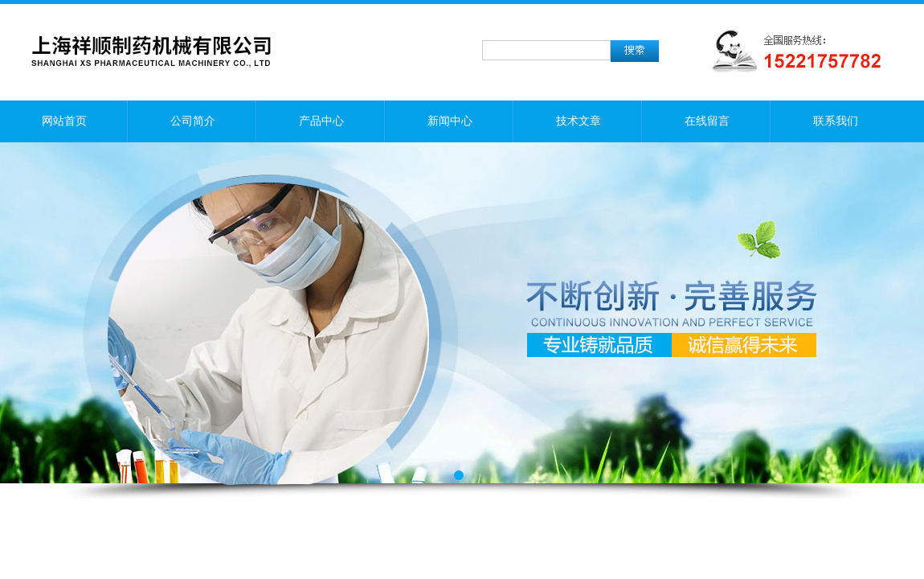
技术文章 (579, 121)
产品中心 (321, 121)
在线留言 (707, 121)
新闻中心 (450, 121)
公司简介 (193, 121)
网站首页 (64, 121)
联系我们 (836, 121)
